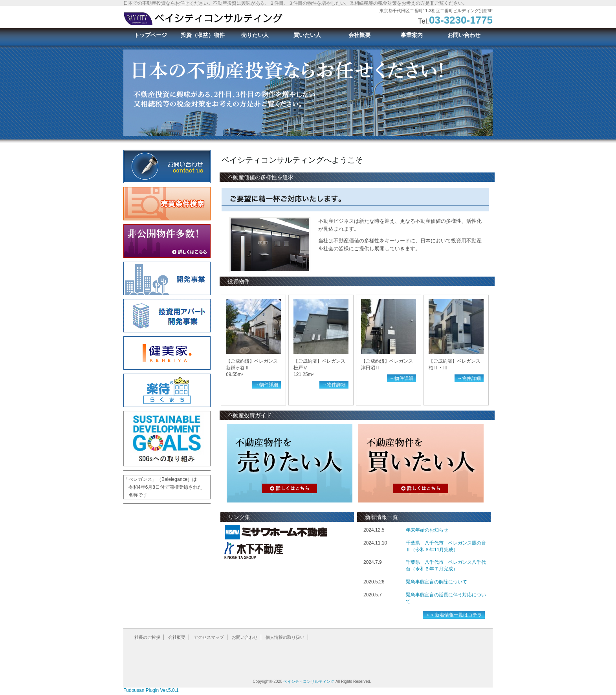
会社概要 (359, 35)
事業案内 (412, 35)
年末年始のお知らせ (427, 530)
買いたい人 (307, 35)
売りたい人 (255, 35)
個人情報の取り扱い (285, 637)
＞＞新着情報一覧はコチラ (454, 615)
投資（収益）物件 (203, 35)
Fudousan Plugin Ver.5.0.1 (151, 690)
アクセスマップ (209, 637)
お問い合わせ (464, 35)
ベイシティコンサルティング (309, 681)
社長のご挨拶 (147, 637)
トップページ (150, 35)
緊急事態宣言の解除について (436, 582)
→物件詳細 (266, 385)
